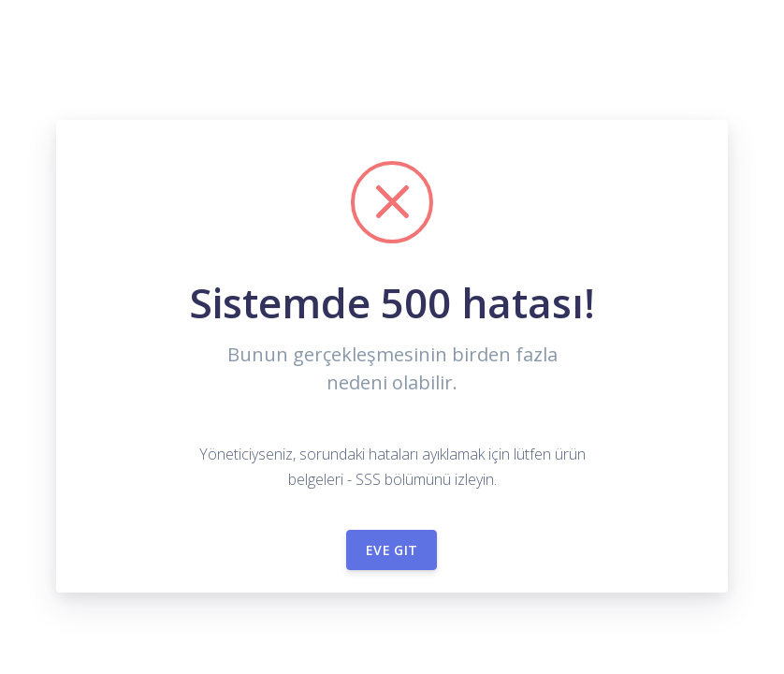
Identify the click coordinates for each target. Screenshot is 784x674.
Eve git (392, 550)
